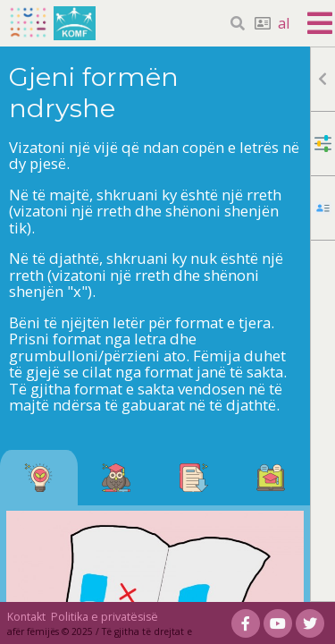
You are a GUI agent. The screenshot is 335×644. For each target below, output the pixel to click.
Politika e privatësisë (105, 617)
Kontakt (26, 617)
